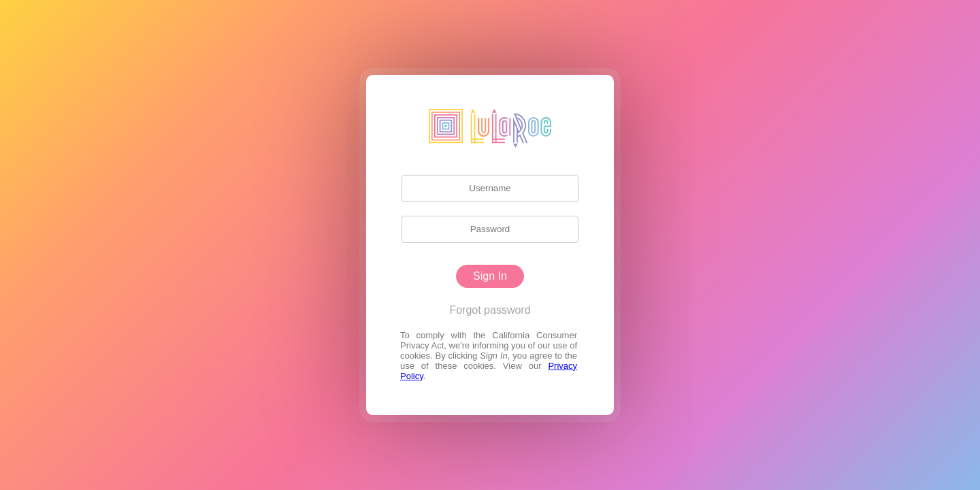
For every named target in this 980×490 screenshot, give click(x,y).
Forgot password (490, 310)
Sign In (490, 276)
